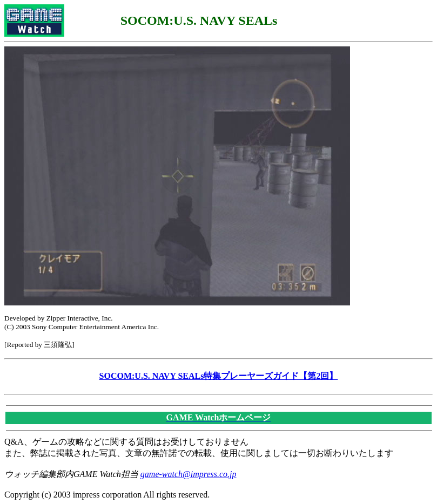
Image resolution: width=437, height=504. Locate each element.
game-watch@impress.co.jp (189, 474)
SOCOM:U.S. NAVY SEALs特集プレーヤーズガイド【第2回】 (219, 376)
